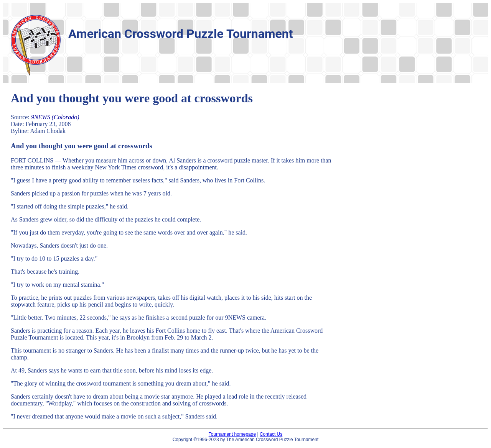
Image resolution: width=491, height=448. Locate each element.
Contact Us (271, 434)
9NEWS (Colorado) (55, 117)
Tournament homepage (232, 434)
